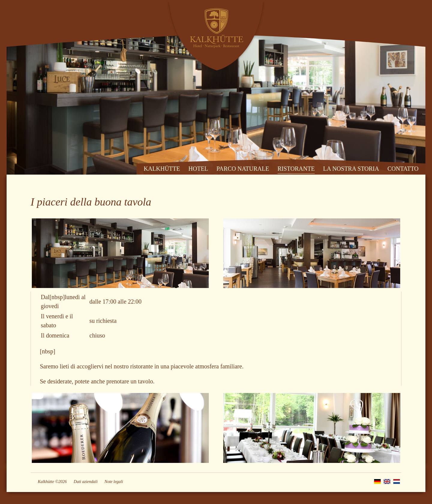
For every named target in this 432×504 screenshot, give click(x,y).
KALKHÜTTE (162, 169)
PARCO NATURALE (243, 169)
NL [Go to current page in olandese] (397, 481)
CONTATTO (403, 169)
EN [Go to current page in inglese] (387, 481)
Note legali (114, 482)
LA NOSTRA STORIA (351, 169)
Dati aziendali (86, 482)
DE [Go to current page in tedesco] (377, 481)
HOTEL (198, 169)
